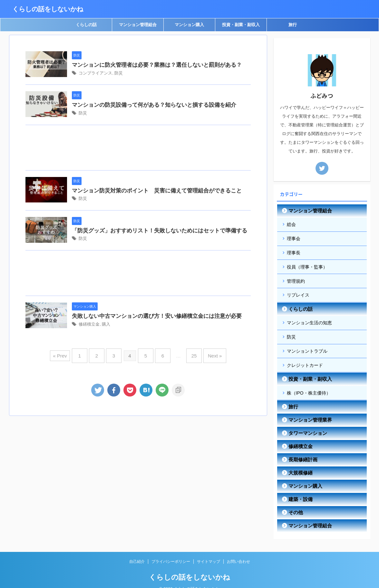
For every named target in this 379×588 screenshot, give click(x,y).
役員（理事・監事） (307, 264)
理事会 (294, 237)
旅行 (293, 25)
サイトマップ (209, 552)
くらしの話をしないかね (48, 9)
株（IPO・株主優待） (309, 383)
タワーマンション (305, 423)
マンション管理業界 (307, 410)
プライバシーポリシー (171, 552)
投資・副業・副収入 (241, 25)
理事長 (294, 250)
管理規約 (296, 277)
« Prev (68, 419)
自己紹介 (137, 552)
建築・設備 (298, 489)
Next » (208, 419)
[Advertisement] (138, 175)
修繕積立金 (111, 385)
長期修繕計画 (300, 450)
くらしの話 (86, 25)
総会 (291, 224)
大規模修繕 (298, 463)
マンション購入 (189, 25)
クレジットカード (305, 357)
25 (190, 419)
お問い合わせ (238, 552)
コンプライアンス (117, 82)
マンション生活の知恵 (309, 317)
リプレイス (298, 290)
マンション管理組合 (138, 25)
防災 (139, 82)
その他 (294, 502)
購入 (127, 385)
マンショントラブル (307, 343)
